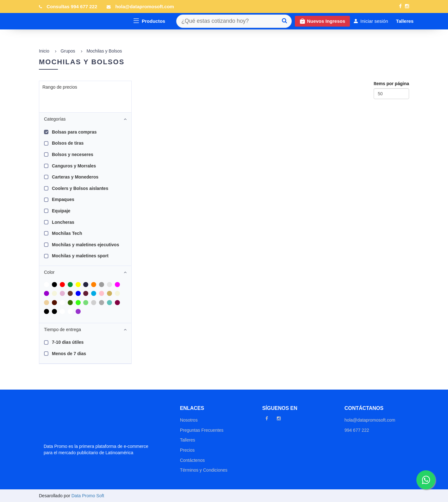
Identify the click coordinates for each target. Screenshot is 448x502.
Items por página (391, 84)
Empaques (63, 199)
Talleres (188, 440)
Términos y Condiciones (204, 470)
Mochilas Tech (67, 233)
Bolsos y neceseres (73, 154)
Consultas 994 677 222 (72, 6)
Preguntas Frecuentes (202, 430)
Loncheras (63, 222)
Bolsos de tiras (68, 143)
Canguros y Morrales (74, 166)
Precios (187, 450)
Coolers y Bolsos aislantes (80, 188)
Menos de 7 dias (69, 354)
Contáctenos (193, 460)
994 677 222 (357, 430)
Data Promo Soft (88, 496)
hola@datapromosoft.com (144, 6)
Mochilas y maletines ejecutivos (85, 245)
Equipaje (61, 211)
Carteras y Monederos (75, 177)
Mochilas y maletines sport (80, 256)
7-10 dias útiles (68, 342)
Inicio (44, 51)
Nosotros (189, 420)
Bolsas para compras (74, 132)
